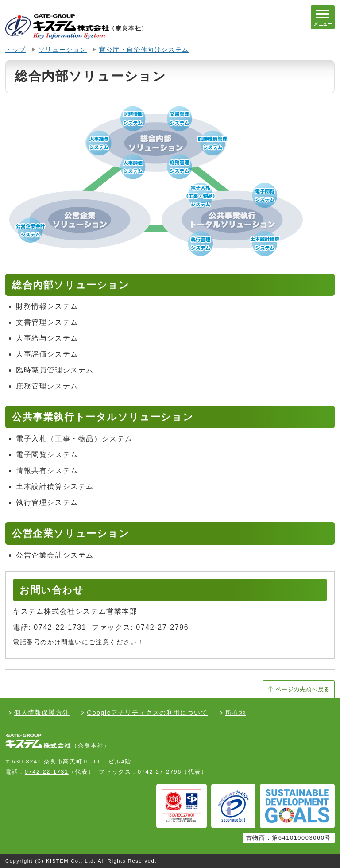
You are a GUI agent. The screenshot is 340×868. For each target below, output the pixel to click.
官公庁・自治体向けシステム (144, 50)
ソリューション (63, 50)
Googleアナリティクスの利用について (147, 713)
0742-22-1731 (47, 772)
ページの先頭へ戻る (303, 689)
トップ (16, 50)
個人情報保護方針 (42, 713)
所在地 (236, 713)
